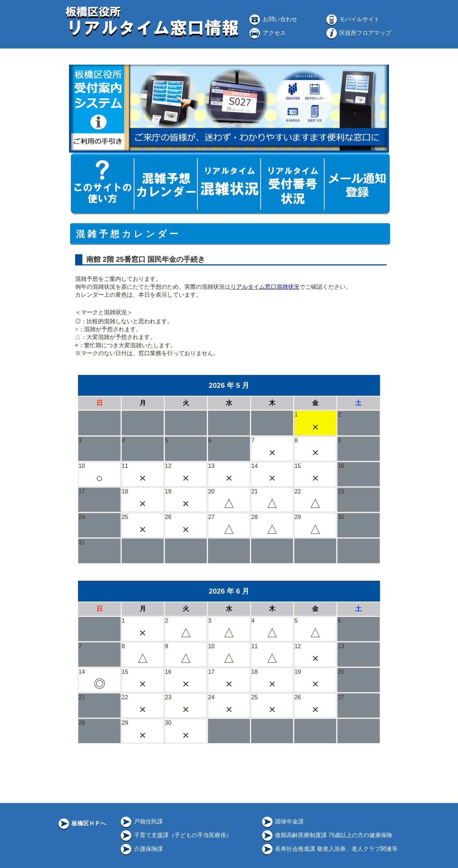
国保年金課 (282, 821)
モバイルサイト (352, 19)
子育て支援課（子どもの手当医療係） (175, 835)
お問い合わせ (272, 19)
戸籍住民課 (141, 821)
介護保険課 (141, 849)
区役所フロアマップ (358, 33)
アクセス (267, 33)
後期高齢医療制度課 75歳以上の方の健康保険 (327, 835)
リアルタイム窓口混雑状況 (265, 287)
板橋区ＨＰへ (82, 823)
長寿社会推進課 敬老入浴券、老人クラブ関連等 (329, 849)
